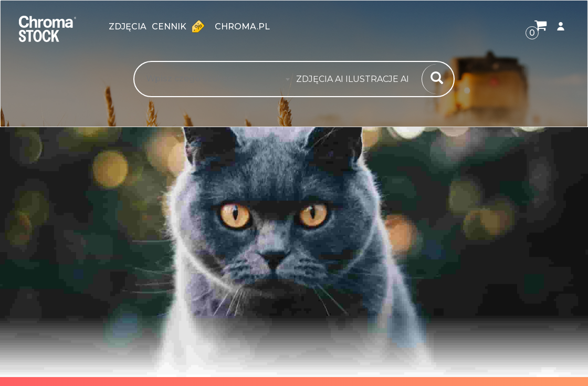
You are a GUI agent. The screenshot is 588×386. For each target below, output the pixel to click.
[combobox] (356, 79)
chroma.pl (242, 27)
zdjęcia (128, 27)
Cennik (181, 26)
